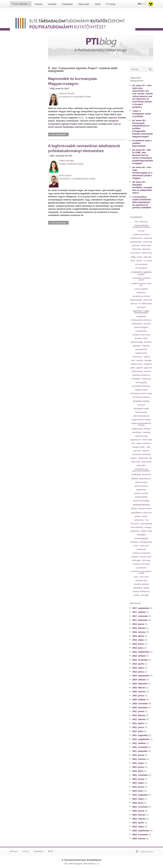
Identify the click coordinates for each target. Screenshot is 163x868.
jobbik (133, 368)
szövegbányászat (146, 542)
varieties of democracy (141, 592)
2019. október (139, 680)
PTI (101, 41)
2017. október (139, 612)
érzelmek (147, 324)
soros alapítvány (137, 527)
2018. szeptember (141, 652)
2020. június (138, 695)
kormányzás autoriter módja (141, 393)
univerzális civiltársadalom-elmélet (141, 572)
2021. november (140, 747)
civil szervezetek (141, 264)
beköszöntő (137, 249)
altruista (141, 231)
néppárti (134, 458)
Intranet (25, 851)
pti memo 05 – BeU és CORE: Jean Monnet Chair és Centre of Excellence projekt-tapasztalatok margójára (143, 157)
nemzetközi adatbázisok (141, 454)
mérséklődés (137, 432)
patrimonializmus (141, 486)
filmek (145, 338)
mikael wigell (147, 440)
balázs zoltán (146, 246)
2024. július (138, 803)
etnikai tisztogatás (141, 327)
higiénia (147, 357)
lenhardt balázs (141, 412)
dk (140, 304)
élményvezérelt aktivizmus (141, 320)
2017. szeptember (141, 608)
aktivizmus (144, 222)
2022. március (139, 759)
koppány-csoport (141, 390)
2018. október (139, 656)
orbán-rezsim (147, 462)
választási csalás (141, 581)
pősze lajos (147, 513)
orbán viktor (136, 462)
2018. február (139, 628)
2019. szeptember (141, 676)
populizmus (136, 512)
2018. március (139, 632)
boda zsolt (147, 257)
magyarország (137, 429)
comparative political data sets (141, 284)
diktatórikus (148, 300)
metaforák (147, 432)
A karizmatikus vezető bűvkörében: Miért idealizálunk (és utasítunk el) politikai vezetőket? (142, 202)
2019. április (138, 664)
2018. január (138, 624)
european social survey (141, 335)
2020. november (140, 703)
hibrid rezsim (138, 357)
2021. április (138, 723)
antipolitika (148, 238)
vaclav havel (144, 577)
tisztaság (135, 557)
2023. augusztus (140, 795)
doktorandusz (147, 304)
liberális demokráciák (141, 416)
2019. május (138, 668)
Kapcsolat (84, 4)
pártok (135, 478)
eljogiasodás (141, 316)
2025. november (140, 834)
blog (133, 257)
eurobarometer (141, 331)
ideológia (148, 360)
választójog (138, 588)
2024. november (140, 807)
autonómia (136, 246)
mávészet (147, 429)
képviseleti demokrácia (141, 375)
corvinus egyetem (141, 289)
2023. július (138, 791)
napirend (146, 451)
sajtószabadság (146, 524)
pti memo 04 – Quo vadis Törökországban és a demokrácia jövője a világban (142, 173)
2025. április (138, 823)
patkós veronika (141, 482)
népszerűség (143, 458)
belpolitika (146, 249)
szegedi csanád (146, 531)
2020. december (140, 707)
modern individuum (144, 443)
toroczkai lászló (145, 557)
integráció (148, 364)
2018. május (138, 640)
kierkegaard (136, 379)
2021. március (139, 719)
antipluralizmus (136, 238)
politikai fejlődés (141, 497)
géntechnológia (137, 342)
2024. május (138, 799)
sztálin (136, 546)
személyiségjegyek (141, 538)
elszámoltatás (137, 324)
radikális (145, 516)
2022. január (138, 755)
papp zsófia (141, 465)
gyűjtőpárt (137, 346)
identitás (140, 360)
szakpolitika (135, 531)
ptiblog (137, 516)
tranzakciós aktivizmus (141, 564)
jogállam (140, 368)
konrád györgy (141, 382)
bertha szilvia (147, 253)
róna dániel (135, 524)
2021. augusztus (140, 735)
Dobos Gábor (66, 175)
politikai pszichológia (141, 501)
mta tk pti (137, 451)
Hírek (97, 4)
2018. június (138, 644)
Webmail (14, 851)
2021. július (138, 731)
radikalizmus (139, 520)
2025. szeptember (141, 830)
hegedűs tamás (141, 353)
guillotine (148, 342)
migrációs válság (141, 436)
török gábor (137, 560)
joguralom (148, 368)
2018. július (138, 648)
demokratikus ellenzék (141, 296)
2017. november (140, 616)
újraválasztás (141, 568)
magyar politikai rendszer (141, 420)
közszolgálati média (141, 409)
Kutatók (52, 4)
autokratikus (147, 242)
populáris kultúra (145, 509)
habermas (146, 346)
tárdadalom (141, 549)
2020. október (139, 699)
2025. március (139, 819)
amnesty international (141, 235)
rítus (147, 520)
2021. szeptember (141, 739)
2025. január (138, 811)
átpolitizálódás (136, 242)
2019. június (138, 672)
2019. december (140, 684)
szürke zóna (144, 546)
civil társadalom (141, 268)
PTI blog (111, 4)
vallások (146, 588)
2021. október (139, 743)
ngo (150, 458)
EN (144, 4)
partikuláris (146, 475)
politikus (134, 509)
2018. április (138, 636)
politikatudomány (141, 505)
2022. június (138, 767)
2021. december (140, 751)
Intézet (39, 4)
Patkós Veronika (66, 161)
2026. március (139, 838)
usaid (136, 577)
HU (139, 4)
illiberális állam (137, 364)
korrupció (141, 405)
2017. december (140, 620)
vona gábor (145, 595)
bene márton (135, 253)
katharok (148, 371)
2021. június (138, 727)
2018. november (140, 660)
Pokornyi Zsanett (67, 93)
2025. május (138, 827)
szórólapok (134, 542)
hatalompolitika (141, 349)
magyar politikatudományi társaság (141, 424)
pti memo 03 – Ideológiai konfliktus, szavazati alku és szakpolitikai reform (142, 187)
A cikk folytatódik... (58, 134)
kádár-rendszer (137, 371)
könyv (81, 118)
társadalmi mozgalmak (141, 553)
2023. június (138, 787)
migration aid (136, 440)
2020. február (139, 688)
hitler (133, 360)
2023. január (138, 779)
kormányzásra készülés (141, 397)
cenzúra (139, 261)
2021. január (138, 711)
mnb (133, 443)
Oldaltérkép (38, 851)
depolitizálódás (136, 300)
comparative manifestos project (141, 279)
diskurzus (134, 304)
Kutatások (67, 4)
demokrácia (141, 293)
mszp (148, 447)
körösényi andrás (141, 401)
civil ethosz (148, 261)
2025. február (139, 815)
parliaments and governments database (141, 470)
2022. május (138, 763)
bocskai (140, 257)
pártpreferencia (145, 479)
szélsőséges (141, 535)
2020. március (139, 691)
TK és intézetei (19, 4)
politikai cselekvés (141, 493)
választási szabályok (141, 584)
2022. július (138, 771)
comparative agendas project (141, 273)
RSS (51, 851)
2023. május (138, 783)
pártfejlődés (136, 475)
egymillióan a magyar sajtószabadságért (141, 312)
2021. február (139, 715)
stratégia (148, 527)
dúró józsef (141, 307)
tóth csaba (146, 560)
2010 (137, 222)
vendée (136, 595)
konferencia (146, 379)
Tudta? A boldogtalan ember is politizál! (142, 114)
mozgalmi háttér (139, 447)
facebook (138, 338)
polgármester (141, 490)
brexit (133, 261)
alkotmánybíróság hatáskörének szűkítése (141, 226)
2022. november (140, 775)
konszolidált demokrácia (141, 386)
